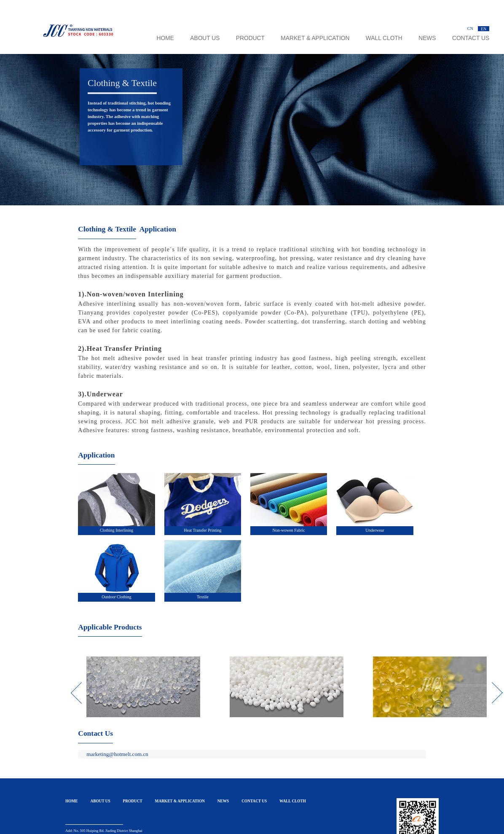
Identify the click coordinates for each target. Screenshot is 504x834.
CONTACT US (471, 38)
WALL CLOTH (384, 38)
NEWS (427, 38)
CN (470, 28)
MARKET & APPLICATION (315, 38)
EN (484, 28)
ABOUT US (205, 38)
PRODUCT (250, 38)
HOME (165, 38)
